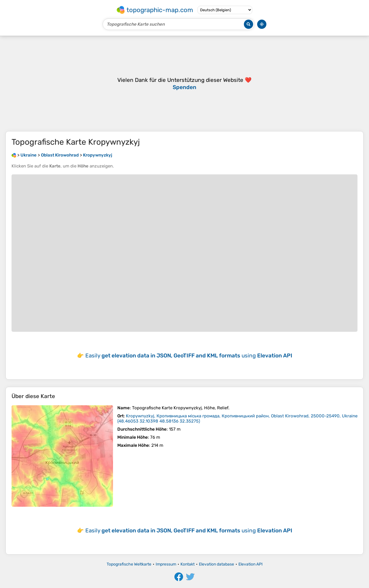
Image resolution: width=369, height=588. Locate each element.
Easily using (189, 356)
